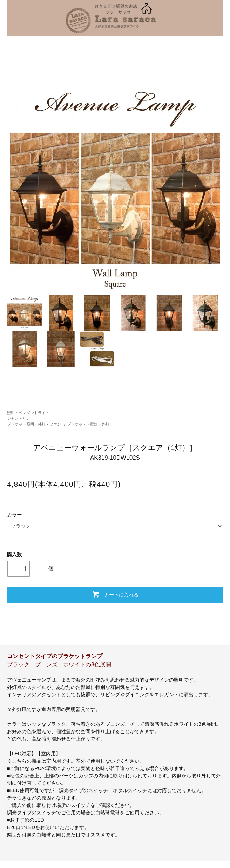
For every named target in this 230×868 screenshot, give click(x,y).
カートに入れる (115, 594)
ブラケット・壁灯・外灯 (88, 424)
